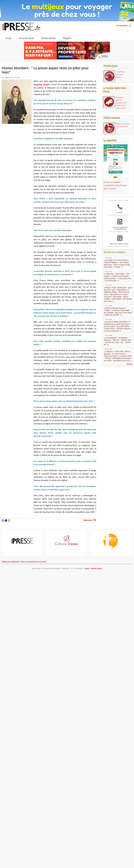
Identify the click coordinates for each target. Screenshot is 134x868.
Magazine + (68, 38)
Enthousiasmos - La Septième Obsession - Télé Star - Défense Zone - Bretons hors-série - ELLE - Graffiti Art (118, 341)
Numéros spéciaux (48, 38)
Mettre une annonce (123, 124)
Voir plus (130, 364)
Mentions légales (96, 569)
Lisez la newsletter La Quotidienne (120, 228)
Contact (119, 213)
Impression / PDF (90, 520)
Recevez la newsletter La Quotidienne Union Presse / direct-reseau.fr (115, 185)
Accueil (9, 38)
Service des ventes (26, 38)
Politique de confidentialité (11, 562)
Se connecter (122, 26)
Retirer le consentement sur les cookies (33, 562)
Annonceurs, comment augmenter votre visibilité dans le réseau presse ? (121, 103)
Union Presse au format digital (121, 74)
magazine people (42, 84)
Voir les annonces (122, 126)
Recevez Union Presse (119, 244)
